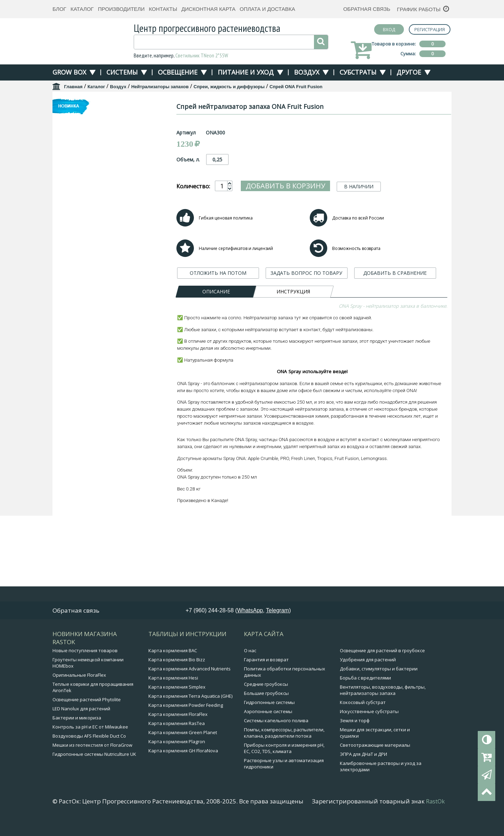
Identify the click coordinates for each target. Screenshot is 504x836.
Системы (122, 72)
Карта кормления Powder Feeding (186, 720)
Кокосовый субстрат (363, 717)
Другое (409, 72)
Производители (121, 9)
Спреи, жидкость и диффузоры (229, 87)
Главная (73, 87)
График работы (419, 9)
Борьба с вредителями (365, 693)
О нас (250, 666)
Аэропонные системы (268, 726)
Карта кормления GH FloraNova (183, 766)
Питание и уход (246, 72)
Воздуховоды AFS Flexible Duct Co (89, 751)
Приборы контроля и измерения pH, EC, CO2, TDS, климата (284, 763)
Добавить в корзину (285, 186)
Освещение (178, 72)
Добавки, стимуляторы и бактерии (379, 684)
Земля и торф (355, 736)
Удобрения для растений (368, 675)
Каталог (82, 9)
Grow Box (69, 72)
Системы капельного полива (276, 736)
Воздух (307, 72)
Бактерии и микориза (77, 733)
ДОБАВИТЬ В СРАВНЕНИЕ (395, 273)
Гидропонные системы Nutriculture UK (94, 769)
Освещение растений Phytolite (87, 715)
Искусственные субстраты (369, 726)
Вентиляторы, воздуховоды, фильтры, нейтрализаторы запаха (383, 705)
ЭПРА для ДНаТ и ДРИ (363, 769)
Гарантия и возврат (266, 675)
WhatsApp (250, 625)
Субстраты (358, 72)
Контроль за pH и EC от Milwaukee (90, 742)
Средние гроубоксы (266, 699)
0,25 (217, 159)
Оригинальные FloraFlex (79, 690)
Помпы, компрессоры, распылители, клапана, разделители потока (284, 748)
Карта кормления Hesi (173, 693)
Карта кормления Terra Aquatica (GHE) (190, 711)
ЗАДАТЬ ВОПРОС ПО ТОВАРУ (306, 273)
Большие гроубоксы (266, 708)
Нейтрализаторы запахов (160, 87)
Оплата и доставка (268, 9)
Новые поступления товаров (85, 666)
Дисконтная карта (208, 9)
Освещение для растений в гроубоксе (382, 666)
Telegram (278, 625)
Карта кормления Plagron (177, 757)
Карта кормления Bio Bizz (177, 675)
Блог (59, 9)
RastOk (435, 816)
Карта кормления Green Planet (183, 747)
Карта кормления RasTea (177, 738)
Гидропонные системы (269, 717)
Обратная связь (367, 9)
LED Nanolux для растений (81, 724)
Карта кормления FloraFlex (178, 729)
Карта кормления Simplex (177, 702)
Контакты (163, 9)
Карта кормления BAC (173, 666)
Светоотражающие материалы (375, 760)
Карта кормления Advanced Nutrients (190, 684)
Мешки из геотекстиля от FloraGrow (92, 760)
